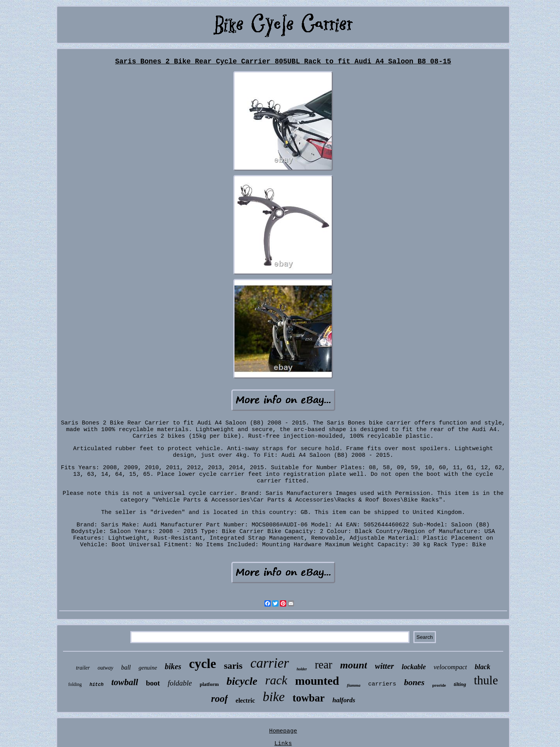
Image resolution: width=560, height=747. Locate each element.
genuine (148, 668)
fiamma (354, 685)
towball (125, 682)
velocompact (450, 667)
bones (414, 682)
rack (276, 680)
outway (105, 668)
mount (354, 665)
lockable (414, 667)
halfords (344, 700)
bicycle (242, 681)
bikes (173, 666)
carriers (382, 684)
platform (209, 684)
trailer (83, 668)
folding (75, 684)
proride (439, 685)
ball (126, 667)
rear (323, 665)
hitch (96, 685)
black (483, 667)
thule (486, 680)
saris (233, 666)
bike (274, 697)
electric (245, 701)
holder (302, 669)
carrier (270, 663)
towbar (309, 698)
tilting (460, 684)
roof (220, 699)
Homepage (283, 731)
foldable (180, 683)
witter (384, 666)
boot (153, 683)
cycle (203, 664)
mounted (317, 681)
